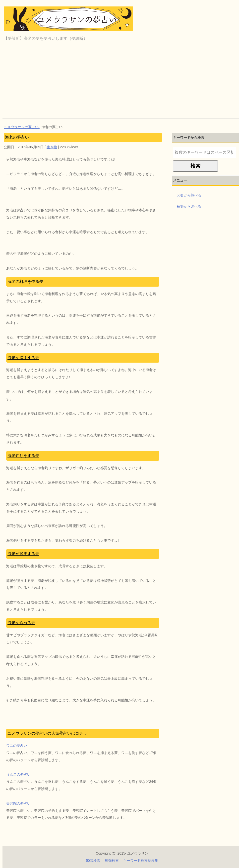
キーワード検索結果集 (141, 861)
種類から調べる (189, 206)
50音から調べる (189, 195)
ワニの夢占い (17, 746)
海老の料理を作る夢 (25, 282)
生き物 (52, 147)
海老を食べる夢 (21, 623)
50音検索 (93, 861)
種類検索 (112, 861)
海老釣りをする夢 (23, 456)
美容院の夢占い (18, 803)
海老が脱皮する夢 (23, 554)
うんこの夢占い (18, 774)
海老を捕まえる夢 (23, 358)
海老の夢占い (17, 137)
